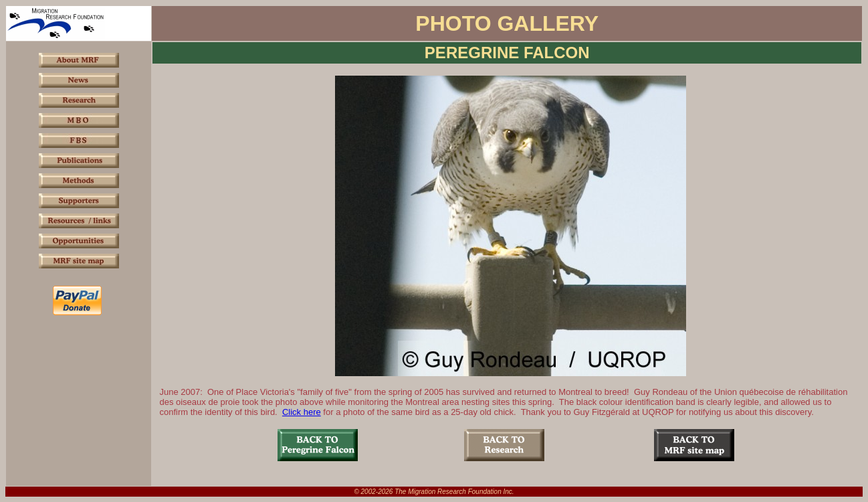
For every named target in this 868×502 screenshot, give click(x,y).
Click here (302, 412)
